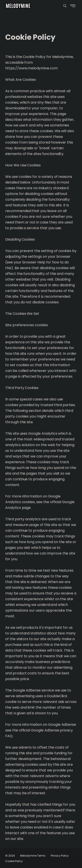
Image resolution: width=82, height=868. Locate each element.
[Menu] (65, 6)
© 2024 (10, 856)
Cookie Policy (14, 861)
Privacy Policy (60, 856)
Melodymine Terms (33, 856)
